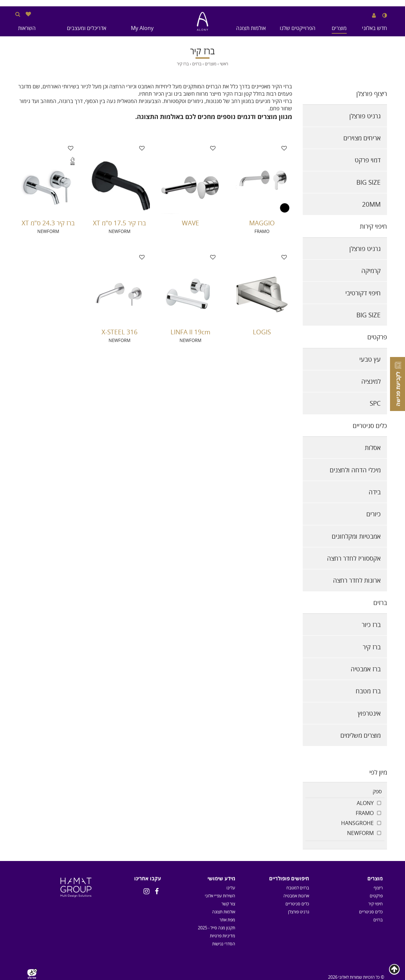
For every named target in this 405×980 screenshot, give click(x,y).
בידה (375, 492)
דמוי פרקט (368, 160)
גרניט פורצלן (365, 116)
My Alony (142, 28)
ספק (377, 791)
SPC (375, 403)
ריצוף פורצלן (372, 93)
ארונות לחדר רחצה (357, 580)
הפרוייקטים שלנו (298, 28)
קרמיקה (371, 270)
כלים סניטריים (370, 425)
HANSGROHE (357, 823)
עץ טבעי (370, 359)
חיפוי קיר (376, 904)
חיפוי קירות (373, 226)
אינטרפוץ (369, 713)
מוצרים (339, 28)
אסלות (373, 447)
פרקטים (377, 337)
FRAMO (365, 813)
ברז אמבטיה (366, 669)
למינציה (371, 381)
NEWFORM (360, 833)
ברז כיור (371, 624)
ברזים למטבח (298, 888)
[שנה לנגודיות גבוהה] (385, 15)
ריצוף (378, 888)
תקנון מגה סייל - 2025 (216, 928)
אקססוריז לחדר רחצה (354, 558)
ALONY (365, 803)
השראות (27, 28)
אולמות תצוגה (251, 28)
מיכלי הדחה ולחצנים (355, 470)
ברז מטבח (368, 691)
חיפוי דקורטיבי (363, 293)
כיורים (374, 514)
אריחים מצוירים (362, 138)
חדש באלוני (375, 28)
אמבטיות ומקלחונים (356, 536)
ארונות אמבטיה (296, 896)
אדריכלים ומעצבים (87, 28)
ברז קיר (372, 647)
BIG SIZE (369, 182)
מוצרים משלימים (361, 735)
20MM (371, 204)
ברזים (380, 602)
